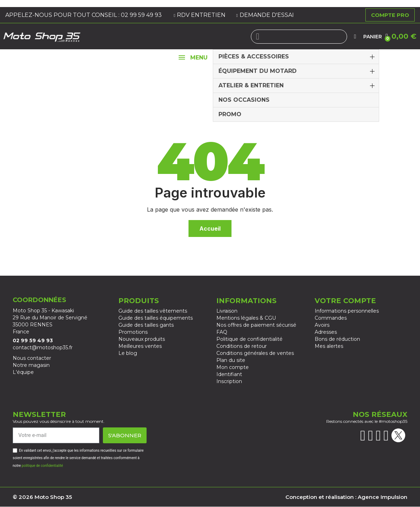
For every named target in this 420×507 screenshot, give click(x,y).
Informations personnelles (347, 311)
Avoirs (322, 325)
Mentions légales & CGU (246, 318)
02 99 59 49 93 (142, 15)
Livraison (227, 311)
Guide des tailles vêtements (153, 311)
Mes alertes (329, 346)
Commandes (331, 318)
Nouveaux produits (142, 339)
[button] (401, 36)
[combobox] (299, 37)
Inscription (229, 381)
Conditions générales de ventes (255, 353)
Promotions (133, 332)
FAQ (222, 332)
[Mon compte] (355, 37)
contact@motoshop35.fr (43, 348)
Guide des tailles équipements (156, 318)
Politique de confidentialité (249, 339)
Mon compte (233, 367)
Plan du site (231, 360)
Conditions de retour (242, 346)
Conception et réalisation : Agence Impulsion (346, 497)
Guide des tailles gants (146, 325)
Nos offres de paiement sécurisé (256, 325)
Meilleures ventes (140, 346)
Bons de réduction (337, 339)
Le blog (128, 353)
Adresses (326, 332)
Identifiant (229, 374)
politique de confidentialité (42, 466)
